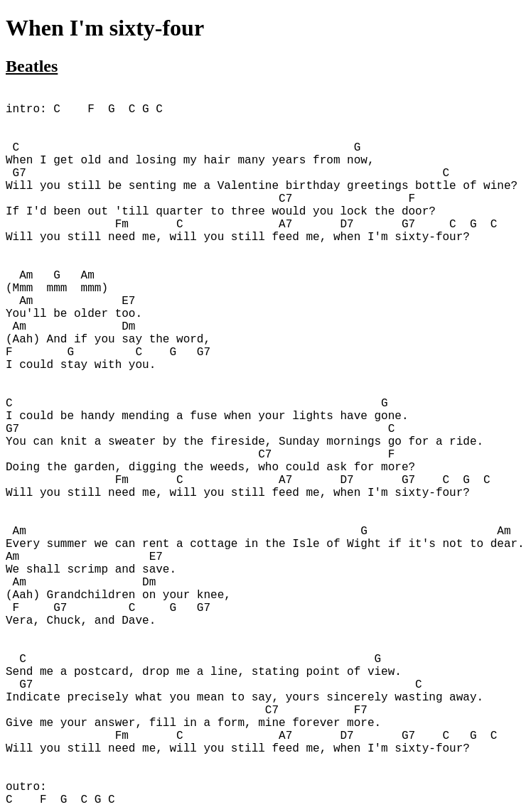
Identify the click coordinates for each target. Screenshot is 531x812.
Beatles (32, 66)
